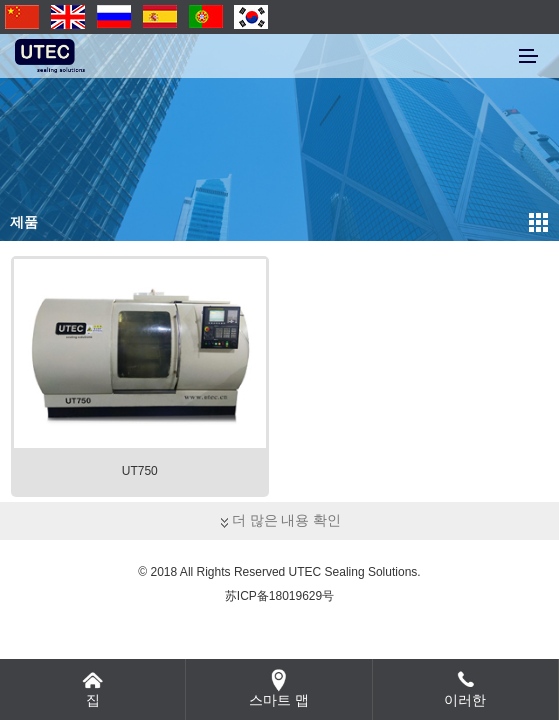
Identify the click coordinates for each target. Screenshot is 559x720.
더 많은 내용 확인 (280, 520)
